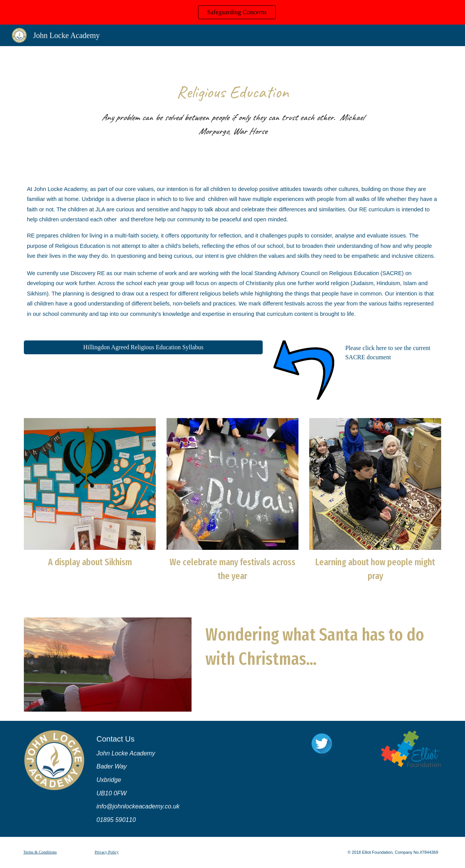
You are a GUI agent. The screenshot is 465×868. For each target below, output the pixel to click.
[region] (232, 12)
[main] (232, 109)
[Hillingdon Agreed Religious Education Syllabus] (143, 347)
